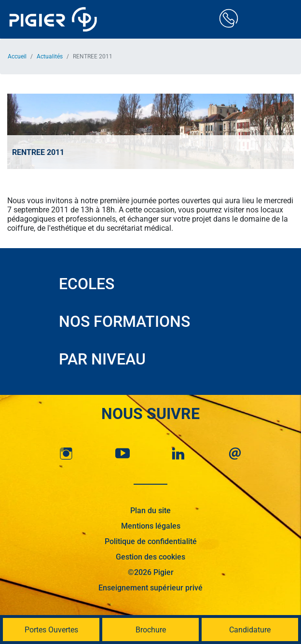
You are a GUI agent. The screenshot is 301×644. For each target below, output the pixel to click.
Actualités (50, 56)
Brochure (151, 630)
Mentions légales (151, 526)
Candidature (250, 630)
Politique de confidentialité (151, 541)
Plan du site (150, 511)
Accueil (17, 56)
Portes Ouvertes (51, 630)
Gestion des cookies (150, 557)
